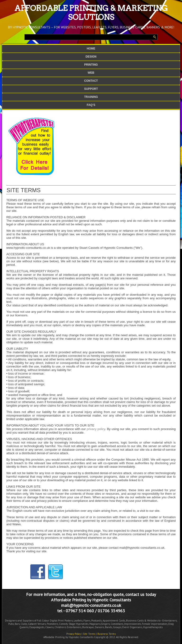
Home (91, 49)
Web (91, 73)
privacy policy (96, 429)
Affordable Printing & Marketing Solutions (91, 13)
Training (91, 97)
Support (91, 89)
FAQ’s (91, 105)
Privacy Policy (74, 634)
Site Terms (89, 634)
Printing (91, 65)
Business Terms (107, 634)
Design (91, 57)
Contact (91, 81)
